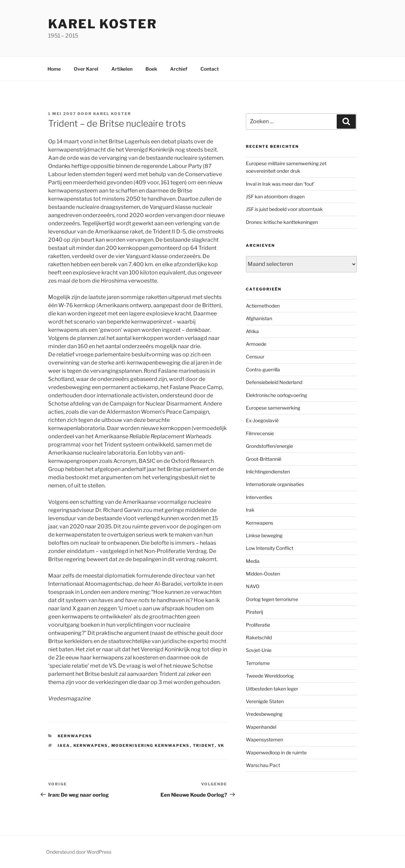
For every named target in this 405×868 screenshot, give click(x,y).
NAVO (253, 586)
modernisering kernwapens (151, 745)
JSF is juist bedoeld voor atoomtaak (284, 209)
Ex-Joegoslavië (262, 420)
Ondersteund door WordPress (79, 852)
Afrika (252, 331)
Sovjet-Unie (259, 650)
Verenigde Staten (265, 701)
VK (221, 745)
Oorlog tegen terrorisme (272, 599)
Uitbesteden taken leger (272, 689)
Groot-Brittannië (264, 459)
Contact (210, 69)
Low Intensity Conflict (270, 548)
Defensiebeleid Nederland (274, 382)
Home (54, 69)
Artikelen (122, 69)
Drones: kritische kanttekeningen (282, 222)
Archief (179, 69)
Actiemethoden (263, 306)
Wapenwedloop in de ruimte (276, 752)
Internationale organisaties (275, 484)
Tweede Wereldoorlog (270, 676)
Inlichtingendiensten (268, 472)
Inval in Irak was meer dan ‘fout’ (280, 184)
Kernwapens (75, 736)
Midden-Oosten (263, 574)
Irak (250, 510)
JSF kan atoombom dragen (275, 196)
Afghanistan (259, 318)
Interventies (259, 497)
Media (253, 561)
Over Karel (86, 69)
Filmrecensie (260, 433)
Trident (204, 745)
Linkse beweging (264, 535)
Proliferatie (258, 625)
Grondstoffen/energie (269, 446)
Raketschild (259, 637)
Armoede (256, 344)
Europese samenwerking (273, 408)
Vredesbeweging (264, 714)
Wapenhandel (261, 727)
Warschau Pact (263, 765)
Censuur (255, 357)
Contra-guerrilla (263, 369)
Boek (151, 69)
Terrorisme (258, 663)
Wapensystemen (264, 739)
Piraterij (254, 612)
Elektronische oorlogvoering (276, 395)
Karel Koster (103, 24)
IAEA (64, 745)
